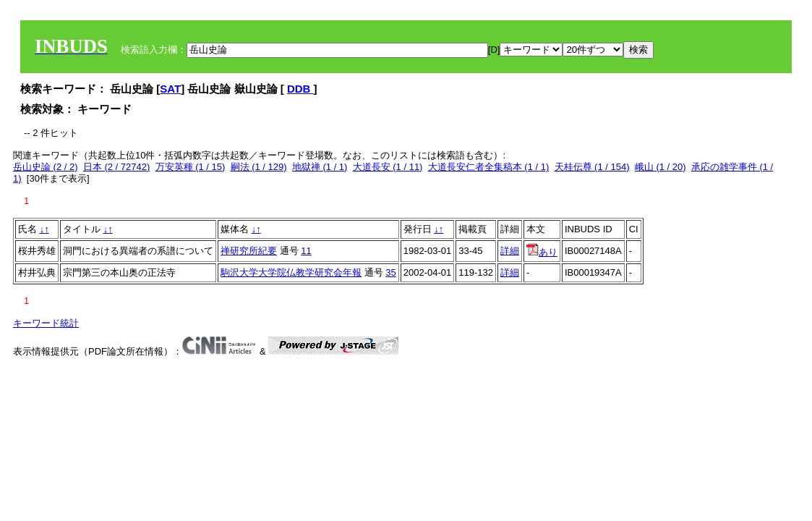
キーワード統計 (46, 323)
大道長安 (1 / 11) (388, 167)
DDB (300, 89)
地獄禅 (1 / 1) (320, 167)
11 (306, 251)
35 (390, 272)
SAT (170, 89)
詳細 (510, 251)
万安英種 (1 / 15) (191, 167)
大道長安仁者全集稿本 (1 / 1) (489, 167)
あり (542, 252)
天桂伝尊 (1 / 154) (592, 167)
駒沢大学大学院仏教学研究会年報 (291, 272)
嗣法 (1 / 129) (259, 167)
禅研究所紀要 (249, 251)
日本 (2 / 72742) (117, 167)
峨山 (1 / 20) (661, 167)
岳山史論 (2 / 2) (46, 167)
